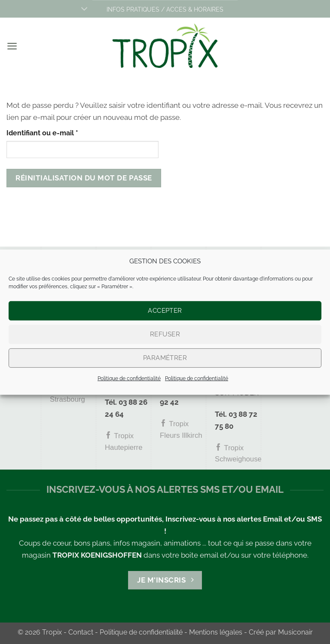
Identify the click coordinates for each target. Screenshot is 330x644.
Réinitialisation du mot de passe (84, 178)
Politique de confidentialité (129, 378)
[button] (12, 46)
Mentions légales (216, 632)
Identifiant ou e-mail (61, 132)
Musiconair (295, 632)
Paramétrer (165, 358)
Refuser (165, 334)
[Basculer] (84, 10)
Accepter (165, 311)
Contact (81, 632)
